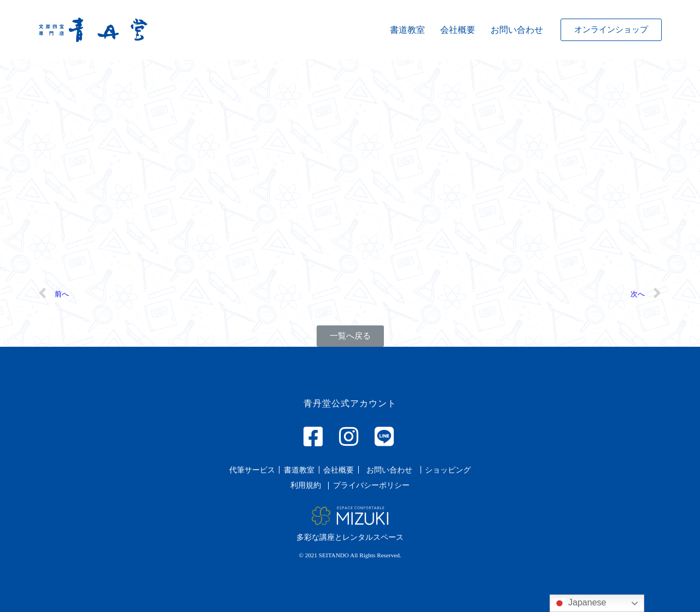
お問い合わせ (517, 30)
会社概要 (458, 30)
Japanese (580, 603)
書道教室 (407, 30)
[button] (611, 30)
